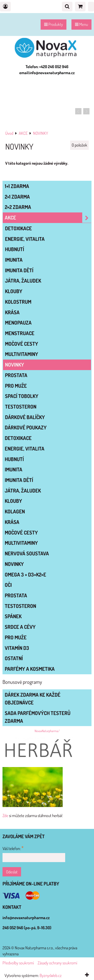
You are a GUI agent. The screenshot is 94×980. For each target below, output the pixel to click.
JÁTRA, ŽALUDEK (23, 281)
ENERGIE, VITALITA (25, 239)
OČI (8, 585)
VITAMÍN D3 (17, 648)
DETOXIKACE (18, 228)
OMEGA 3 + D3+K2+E (25, 574)
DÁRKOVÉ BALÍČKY (25, 417)
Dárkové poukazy (26, 427)
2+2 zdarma (18, 207)
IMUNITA (14, 260)
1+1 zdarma (17, 186)
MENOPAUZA (18, 323)
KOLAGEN (15, 511)
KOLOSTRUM (18, 302)
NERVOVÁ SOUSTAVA (27, 553)
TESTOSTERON (21, 407)
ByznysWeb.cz (51, 975)
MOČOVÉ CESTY (22, 344)
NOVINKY (15, 365)
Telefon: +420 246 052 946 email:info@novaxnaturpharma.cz (47, 70)
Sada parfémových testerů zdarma (38, 717)
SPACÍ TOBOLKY (22, 396)
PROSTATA (16, 375)
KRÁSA (12, 312)
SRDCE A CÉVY (20, 627)
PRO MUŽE (16, 386)
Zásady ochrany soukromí (57, 963)
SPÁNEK (13, 616)
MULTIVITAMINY (22, 354)
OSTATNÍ (14, 658)
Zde (5, 815)
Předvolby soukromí (18, 963)
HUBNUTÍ (15, 249)
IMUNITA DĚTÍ (19, 270)
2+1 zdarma (17, 197)
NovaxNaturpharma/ (47, 731)
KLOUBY (14, 291)
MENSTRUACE (20, 333)
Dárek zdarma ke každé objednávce (33, 699)
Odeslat (12, 872)
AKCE (48, 218)
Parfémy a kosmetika (30, 669)
